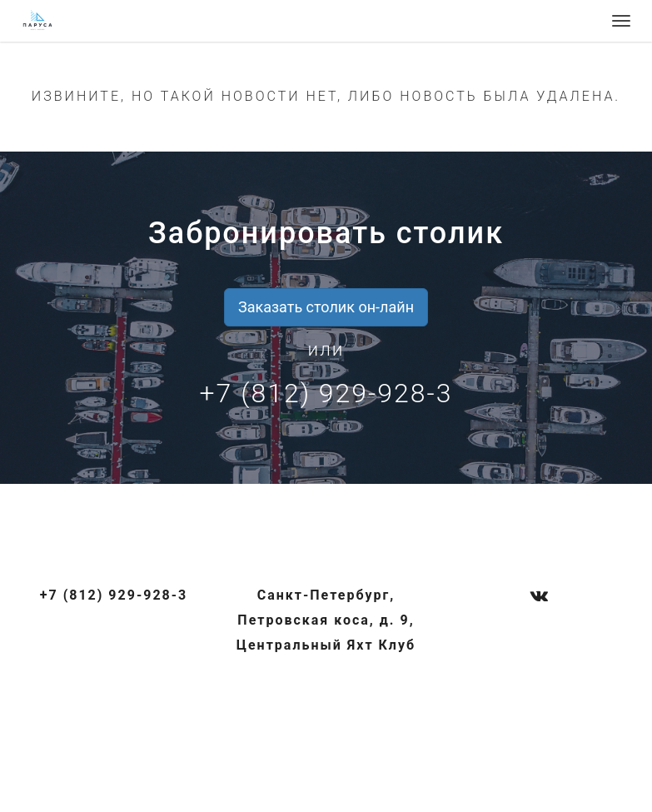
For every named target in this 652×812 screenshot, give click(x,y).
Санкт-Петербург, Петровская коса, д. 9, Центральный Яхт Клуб (326, 620)
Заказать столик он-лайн (326, 307)
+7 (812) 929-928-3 (326, 393)
